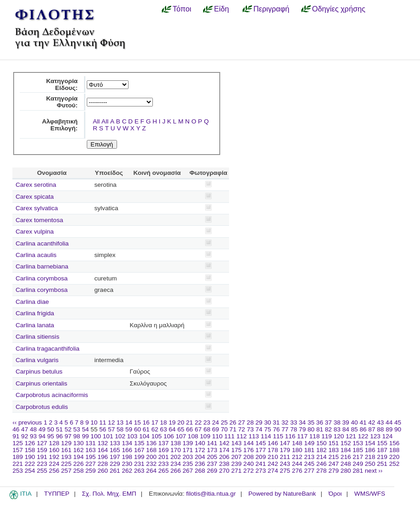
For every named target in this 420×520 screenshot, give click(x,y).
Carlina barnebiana (42, 266)
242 (273, 464)
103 (132, 436)
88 (380, 429)
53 (77, 429)
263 (139, 471)
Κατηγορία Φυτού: (62, 102)
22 (198, 422)
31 (276, 422)
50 (51, 429)
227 (91, 464)
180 (297, 450)
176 (249, 450)
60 (137, 429)
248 (346, 464)
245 (309, 464)
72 (242, 429)
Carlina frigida (35, 313)
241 (261, 464)
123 (375, 436)
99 (85, 436)
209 (261, 457)
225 (66, 464)
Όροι (335, 494)
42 (372, 422)
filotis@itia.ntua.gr (211, 494)
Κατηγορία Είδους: (62, 84)
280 (346, 471)
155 (382, 443)
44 (389, 422)
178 (273, 450)
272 (249, 471)
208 (249, 457)
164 (103, 450)
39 (346, 422)
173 (212, 450)
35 (311, 422)
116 (290, 436)
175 (237, 450)
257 (66, 471)
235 (188, 464)
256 (54, 471)
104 (144, 436)
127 (42, 443)
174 (224, 450)
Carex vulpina (35, 232)
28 (250, 422)
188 (395, 450)
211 (285, 457)
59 (129, 429)
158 (30, 450)
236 (200, 464)
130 (79, 443)
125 (18, 443)
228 (103, 464)
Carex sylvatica (37, 208)
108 (193, 436)
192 (54, 457)
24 (216, 422)
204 (200, 457)
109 (205, 436)
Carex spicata (35, 197)
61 (146, 429)
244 (297, 464)
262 (127, 471)
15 (137, 422)
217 (358, 457)
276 (297, 471)
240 (249, 464)
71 (233, 429)
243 (285, 464)
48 (33, 429)
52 (68, 429)
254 (30, 471)
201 (164, 457)
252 (395, 464)
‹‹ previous (27, 422)
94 (42, 436)
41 (363, 422)
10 (94, 422)
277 (309, 471)
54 (85, 429)
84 (346, 429)
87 (372, 429)
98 (77, 436)
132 (103, 443)
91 (16, 436)
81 (320, 429)
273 (261, 471)
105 (157, 436)
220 (395, 457)
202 (176, 457)
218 (370, 457)
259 (91, 471)
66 (189, 429)
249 (358, 464)
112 (242, 436)
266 (176, 471)
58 (120, 429)
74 (259, 429)
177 (261, 450)
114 (266, 436)
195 (91, 457)
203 (188, 457)
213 (309, 457)
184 (346, 450)
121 (351, 436)
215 (333, 457)
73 (250, 429)
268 (200, 471)
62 (155, 429)
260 (103, 471)
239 (237, 464)
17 (155, 422)
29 (259, 422)
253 (18, 471)
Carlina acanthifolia (42, 243)
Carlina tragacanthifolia (48, 349)
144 (249, 443)
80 (311, 429)
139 (188, 443)
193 (66, 457)
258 (79, 471)
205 (212, 457)
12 (111, 422)
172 (200, 450)
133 (115, 443)
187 (382, 450)
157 (18, 450)
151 (333, 443)
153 (358, 443)
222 (30, 464)
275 (285, 471)
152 (346, 443)
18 (164, 422)
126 (30, 443)
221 (18, 464)
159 (42, 450)
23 (207, 422)
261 (115, 471)
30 (267, 422)
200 (151, 457)
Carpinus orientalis (42, 383)
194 (79, 457)
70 (224, 429)
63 (164, 429)
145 (261, 443)
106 (169, 436)
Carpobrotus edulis (42, 407)
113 (254, 436)
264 (151, 471)
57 (111, 429)
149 (309, 443)
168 (151, 450)
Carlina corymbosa (42, 278)
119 (327, 436)
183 (333, 450)
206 (224, 457)
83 (337, 429)
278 (322, 471)
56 (103, 429)
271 (237, 471)
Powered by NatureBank (282, 494)
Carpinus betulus (39, 372)
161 (66, 450)
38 (337, 422)
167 (139, 450)
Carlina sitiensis (37, 337)
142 (224, 443)
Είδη (221, 9)
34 (302, 422)
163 (91, 450)
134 (127, 443)
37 (328, 422)
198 (127, 457)
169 (164, 450)
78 (294, 429)
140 (200, 443)
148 (297, 443)
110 (217, 436)
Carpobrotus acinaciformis (52, 395)
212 (297, 457)
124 (388, 436)
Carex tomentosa (39, 220)
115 (278, 436)
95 (51, 436)
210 (273, 457)
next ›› (374, 471)
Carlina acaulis (36, 255)
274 (273, 471)
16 (146, 422)
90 (398, 429)
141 (212, 443)
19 (172, 422)
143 (237, 443)
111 (230, 436)
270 (224, 471)
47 (25, 429)
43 (380, 422)
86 (363, 429)
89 (389, 429)
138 (176, 443)
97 (68, 436)
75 (267, 429)
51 (59, 429)
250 (370, 464)
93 (33, 436)
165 (115, 450)
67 (198, 429)
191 (42, 457)
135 (139, 443)
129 (66, 443)
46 (16, 429)
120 (339, 436)
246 (322, 464)
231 (139, 464)
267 (188, 471)
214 (322, 457)
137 (164, 443)
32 (285, 422)
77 (285, 429)
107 (181, 436)
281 (358, 471)
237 (212, 464)
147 (285, 443)
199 (139, 457)
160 (54, 450)
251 (382, 464)
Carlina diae (32, 302)
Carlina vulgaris (37, 360)
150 (322, 443)
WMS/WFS (370, 494)
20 (181, 422)
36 (320, 422)
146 (273, 443)
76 (276, 429)
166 (127, 450)
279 (333, 471)
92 (25, 436)
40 (354, 422)
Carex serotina (36, 185)
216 (346, 457)
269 (212, 471)
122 (363, 436)
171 (188, 450)
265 (164, 471)
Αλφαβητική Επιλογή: (60, 125)
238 (224, 464)
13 (120, 422)
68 (207, 429)
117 (302, 436)
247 (333, 464)
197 (115, 457)
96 (59, 436)
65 (181, 429)
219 (382, 457)
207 (237, 457)
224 (54, 464)
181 (309, 450)
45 (398, 422)
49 (42, 429)
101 (108, 436)
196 (103, 457)
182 (322, 450)
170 (176, 450)
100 (96, 436)
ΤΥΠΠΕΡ (57, 494)
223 (42, 464)
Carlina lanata (35, 325)
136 (151, 443)
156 (395, 443)
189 (18, 457)
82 (328, 429)
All (96, 121)
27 (242, 422)
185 (358, 450)
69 (216, 429)
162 (79, 450)
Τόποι (182, 9)
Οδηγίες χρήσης (339, 9)
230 (127, 464)
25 (224, 422)
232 (151, 464)
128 (54, 443)
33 (294, 422)
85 (355, 429)
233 (164, 464)
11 (103, 422)
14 (129, 422)
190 (30, 457)
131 (91, 443)
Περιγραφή (271, 9)
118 (315, 436)
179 (285, 450)
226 (79, 464)
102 (120, 436)
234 (176, 464)
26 (233, 422)
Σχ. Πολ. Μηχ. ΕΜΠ (109, 494)
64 (172, 429)
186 (370, 450)
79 (302, 429)
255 (42, 471)
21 (189, 422)
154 (370, 443)
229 (115, 464)
